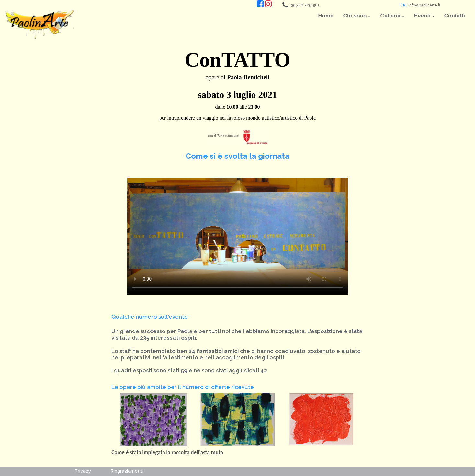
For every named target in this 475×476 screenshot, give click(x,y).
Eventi (424, 16)
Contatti (455, 16)
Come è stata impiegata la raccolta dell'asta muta (167, 453)
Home (326, 16)
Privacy (83, 471)
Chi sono (357, 16)
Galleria (392, 16)
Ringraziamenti (127, 471)
